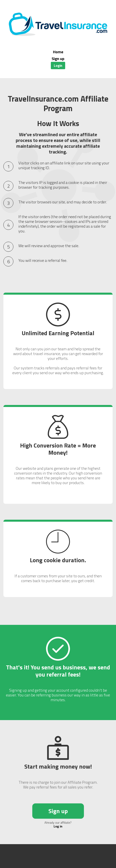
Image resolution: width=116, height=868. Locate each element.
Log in (58, 826)
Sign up (58, 59)
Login (58, 66)
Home (58, 52)
